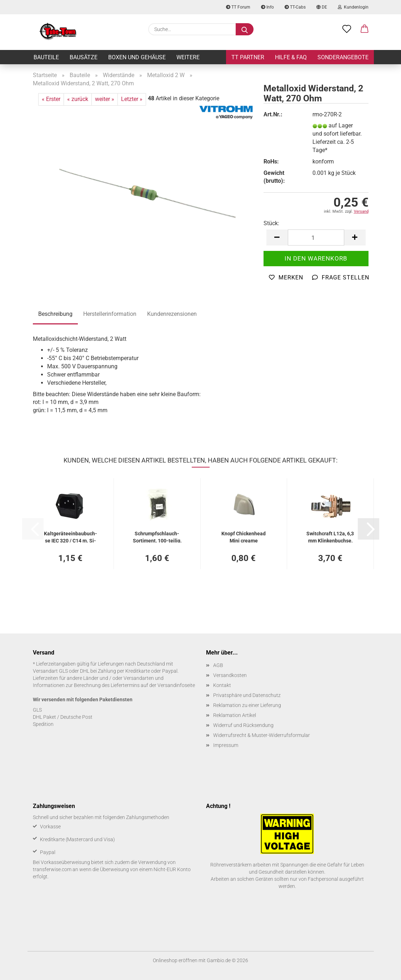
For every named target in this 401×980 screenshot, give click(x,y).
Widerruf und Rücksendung (243, 725)
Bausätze (84, 57)
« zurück (78, 99)
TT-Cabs (295, 7)
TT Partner (248, 57)
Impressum (226, 745)
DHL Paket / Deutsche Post (63, 717)
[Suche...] (245, 29)
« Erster (51, 99)
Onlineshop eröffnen (175, 960)
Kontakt (222, 685)
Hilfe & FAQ (291, 57)
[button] (365, 29)
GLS (37, 710)
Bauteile (46, 57)
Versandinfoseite (176, 685)
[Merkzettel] (347, 29)
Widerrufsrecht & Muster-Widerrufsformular (262, 735)
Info (267, 7)
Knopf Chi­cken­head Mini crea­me (244, 537)
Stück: (271, 223)
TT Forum (238, 7)
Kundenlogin (353, 7)
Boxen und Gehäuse (137, 57)
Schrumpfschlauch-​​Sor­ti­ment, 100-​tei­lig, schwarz (157, 537)
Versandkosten (230, 675)
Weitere (188, 57)
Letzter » (132, 99)
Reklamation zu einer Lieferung (247, 705)
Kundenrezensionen (172, 314)
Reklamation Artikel (235, 715)
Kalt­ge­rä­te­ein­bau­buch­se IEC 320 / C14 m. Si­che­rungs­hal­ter (71, 537)
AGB (218, 665)
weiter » (105, 99)
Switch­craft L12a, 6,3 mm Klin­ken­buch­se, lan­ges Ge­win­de (330, 537)
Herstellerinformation (110, 314)
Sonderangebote (343, 57)
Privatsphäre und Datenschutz (247, 695)
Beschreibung (55, 314)
